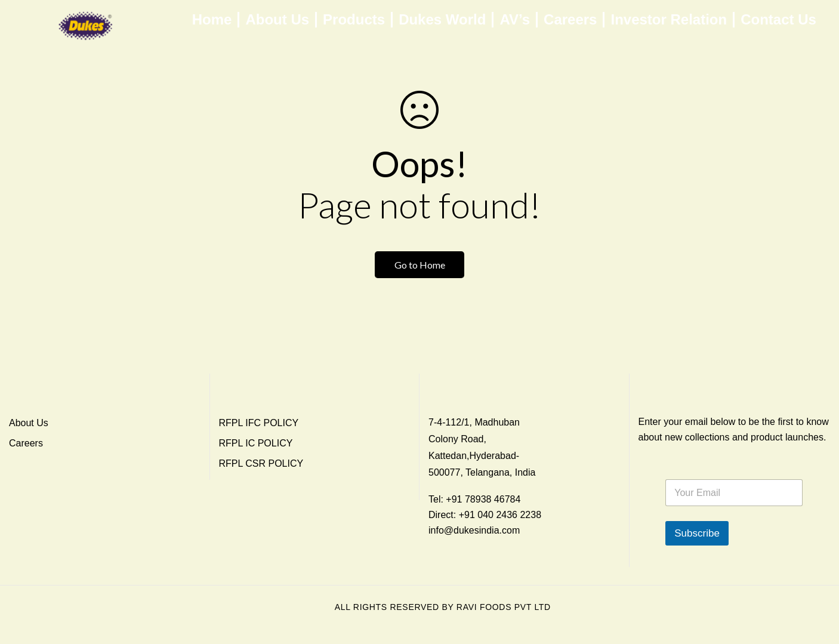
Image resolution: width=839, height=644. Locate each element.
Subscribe (697, 533)
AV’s (515, 20)
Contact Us (778, 20)
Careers (570, 20)
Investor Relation (669, 20)
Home (212, 20)
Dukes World (442, 20)
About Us (277, 20)
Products (354, 20)
